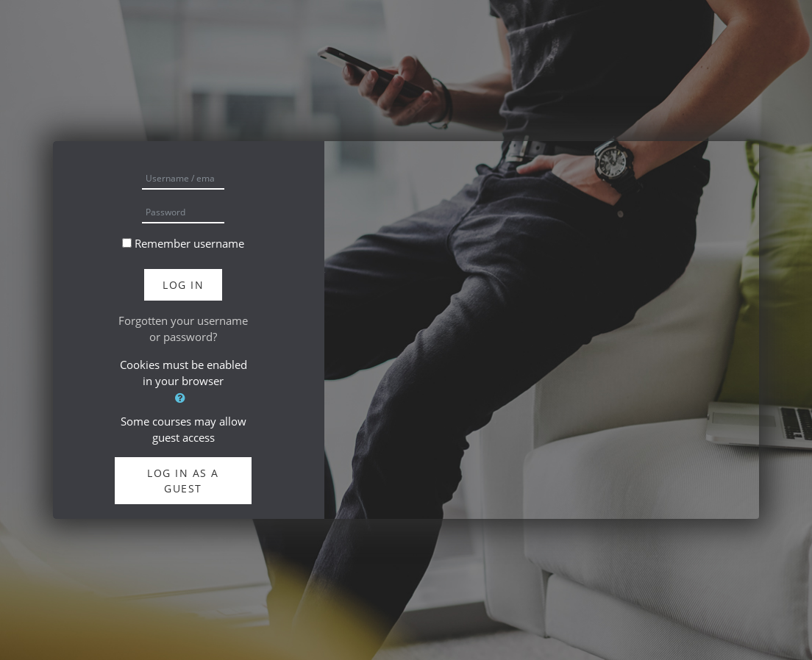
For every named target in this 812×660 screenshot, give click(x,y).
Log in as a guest (183, 481)
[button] (183, 398)
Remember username (189, 243)
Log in (183, 285)
